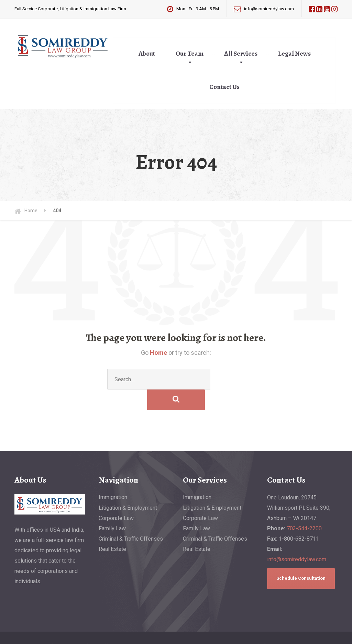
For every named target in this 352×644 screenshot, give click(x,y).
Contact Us (224, 87)
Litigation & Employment (128, 487)
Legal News (294, 54)
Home (158, 353)
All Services (241, 54)
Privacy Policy (97, 625)
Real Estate (112, 528)
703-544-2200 (304, 508)
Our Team (190, 54)
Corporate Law (116, 498)
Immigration (113, 477)
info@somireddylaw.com (297, 539)
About (147, 54)
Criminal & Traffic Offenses (131, 518)
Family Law (112, 508)
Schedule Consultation (301, 558)
